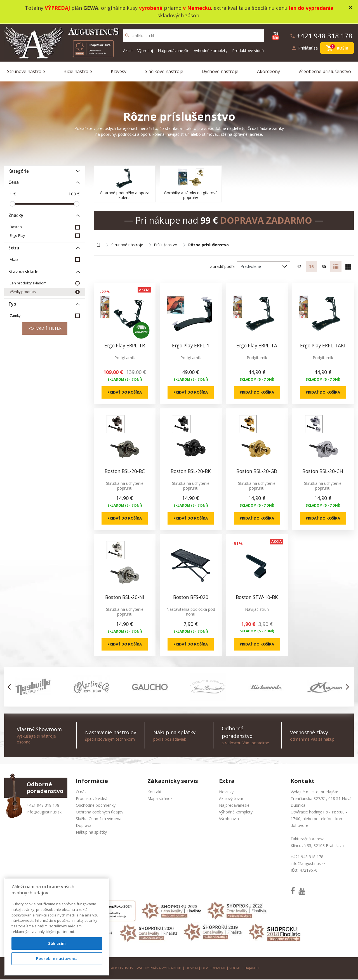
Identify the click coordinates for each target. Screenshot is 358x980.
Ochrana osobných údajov (100, 813)
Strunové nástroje (26, 71)
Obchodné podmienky (96, 806)
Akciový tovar (231, 799)
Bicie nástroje (78, 71)
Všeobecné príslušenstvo (325, 71)
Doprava (84, 826)
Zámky (15, 315)
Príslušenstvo (167, 245)
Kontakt (155, 793)
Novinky (226, 793)
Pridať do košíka (125, 392)
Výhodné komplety (211, 50)
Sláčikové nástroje (164, 71)
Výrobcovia (229, 819)
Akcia (14, 259)
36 (311, 267)
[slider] (12, 204)
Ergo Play (17, 235)
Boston (16, 227)
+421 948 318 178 (43, 806)
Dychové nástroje (220, 71)
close (350, 8)
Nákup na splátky (91, 833)
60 (324, 267)
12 (299, 267)
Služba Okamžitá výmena (99, 819)
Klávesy (119, 71)
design (191, 969)
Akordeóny (268, 71)
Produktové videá (248, 50)
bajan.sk (253, 969)
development (214, 969)
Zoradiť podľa (222, 266)
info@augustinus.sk (44, 813)
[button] (11, 688)
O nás (81, 793)
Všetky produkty (23, 292)
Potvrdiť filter (45, 328)
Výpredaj (145, 50)
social (236, 969)
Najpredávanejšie (174, 50)
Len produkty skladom (28, 283)
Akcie (128, 50)
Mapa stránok (160, 799)
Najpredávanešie (234, 806)
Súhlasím (57, 959)
